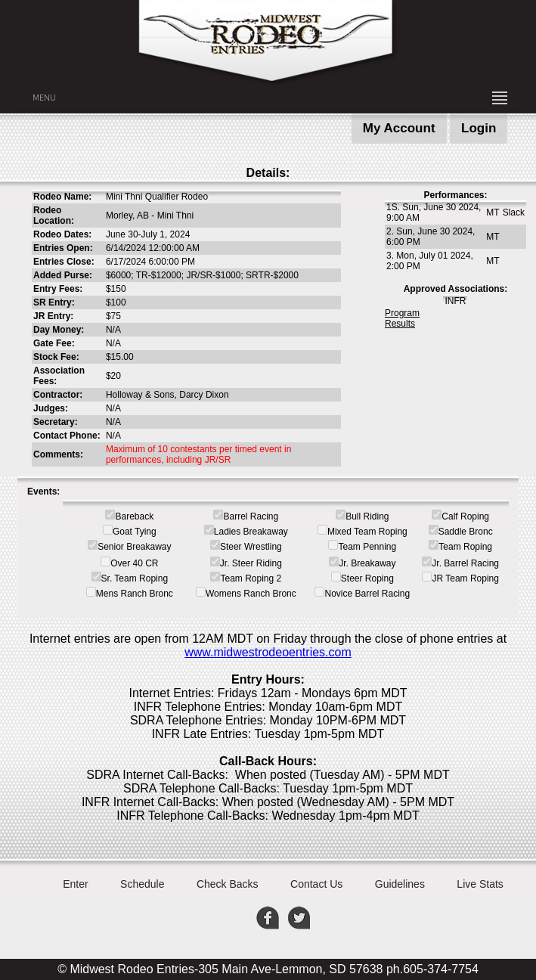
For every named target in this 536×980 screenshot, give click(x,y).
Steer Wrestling (251, 547)
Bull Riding (367, 516)
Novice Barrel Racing (367, 594)
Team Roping (465, 547)
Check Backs (228, 884)
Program (402, 313)
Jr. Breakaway (367, 563)
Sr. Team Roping (135, 578)
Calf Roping (465, 516)
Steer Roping (367, 578)
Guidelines (400, 884)
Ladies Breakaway (251, 532)
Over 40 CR (134, 563)
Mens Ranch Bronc (135, 594)
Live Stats (480, 884)
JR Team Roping (465, 578)
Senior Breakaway (134, 547)
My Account (399, 128)
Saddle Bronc (466, 532)
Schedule (142, 884)
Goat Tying (135, 532)
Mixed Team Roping (367, 532)
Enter (75, 884)
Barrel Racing (251, 516)
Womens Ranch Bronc (251, 594)
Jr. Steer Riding (251, 563)
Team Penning (367, 547)
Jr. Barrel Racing (465, 563)
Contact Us (316, 884)
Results (400, 324)
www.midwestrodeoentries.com (268, 652)
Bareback (134, 516)
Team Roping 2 (251, 578)
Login (479, 128)
